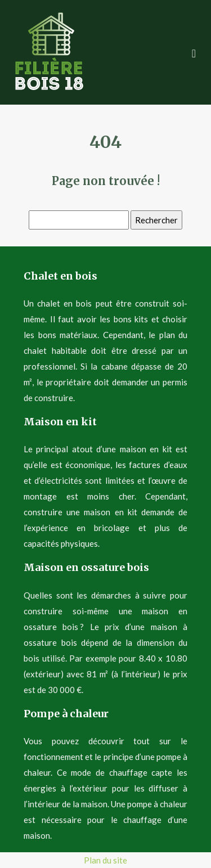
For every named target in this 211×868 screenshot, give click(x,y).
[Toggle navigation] (194, 52)
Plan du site (105, 860)
